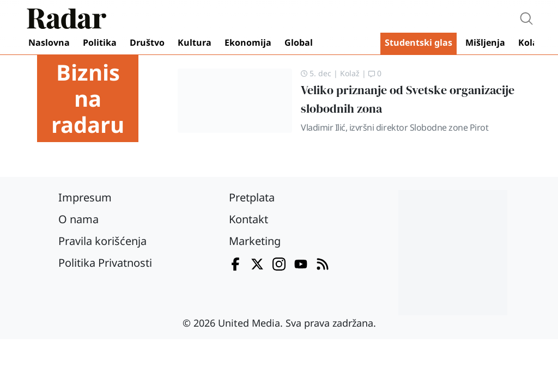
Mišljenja (485, 42)
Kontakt (248, 219)
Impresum (85, 197)
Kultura (195, 42)
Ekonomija (248, 42)
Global (299, 42)
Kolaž (530, 42)
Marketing (255, 241)
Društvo (147, 42)
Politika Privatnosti (105, 263)
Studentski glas (418, 42)
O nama (78, 219)
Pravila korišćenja (102, 241)
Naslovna (49, 42)
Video (349, 44)
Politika (100, 42)
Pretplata (252, 197)
